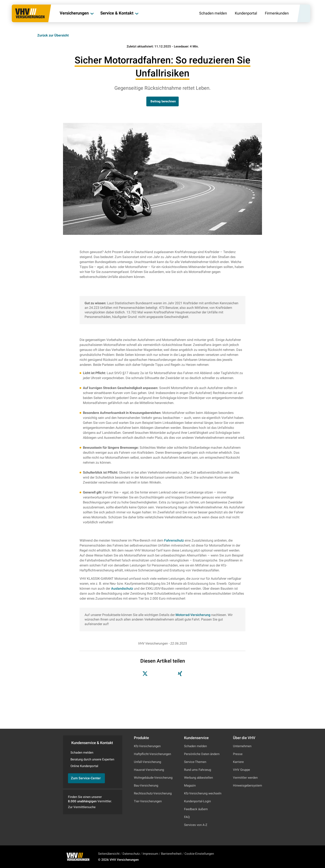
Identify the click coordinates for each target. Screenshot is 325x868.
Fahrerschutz (174, 540)
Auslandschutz (122, 589)
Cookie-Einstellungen (199, 854)
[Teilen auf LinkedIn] (168, 675)
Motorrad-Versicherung (193, 615)
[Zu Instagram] (243, 857)
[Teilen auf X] (145, 675)
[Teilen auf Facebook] (157, 675)
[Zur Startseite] (31, 14)
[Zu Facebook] (254, 857)
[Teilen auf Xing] (180, 675)
